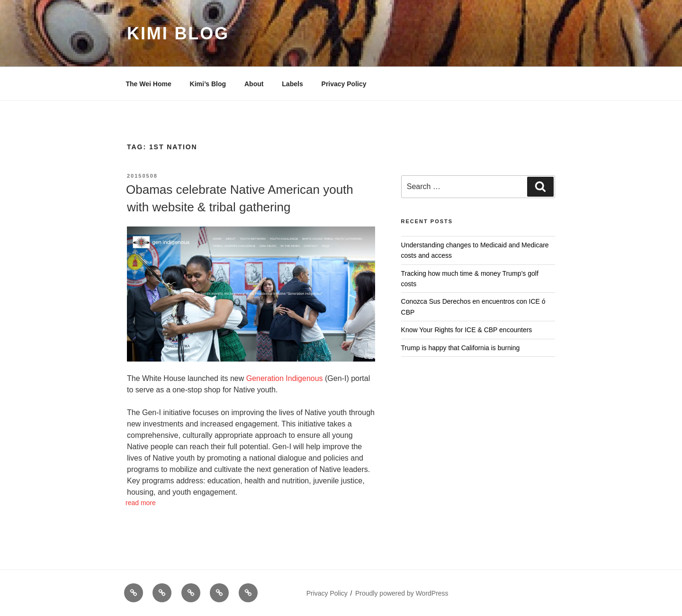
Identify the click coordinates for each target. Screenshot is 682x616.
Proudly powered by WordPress (402, 593)
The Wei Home (149, 84)
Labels (292, 84)
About (254, 84)
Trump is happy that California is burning (461, 348)
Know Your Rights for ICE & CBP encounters (467, 330)
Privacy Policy (344, 84)
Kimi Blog (178, 33)
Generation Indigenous (285, 378)
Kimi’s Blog (208, 84)
